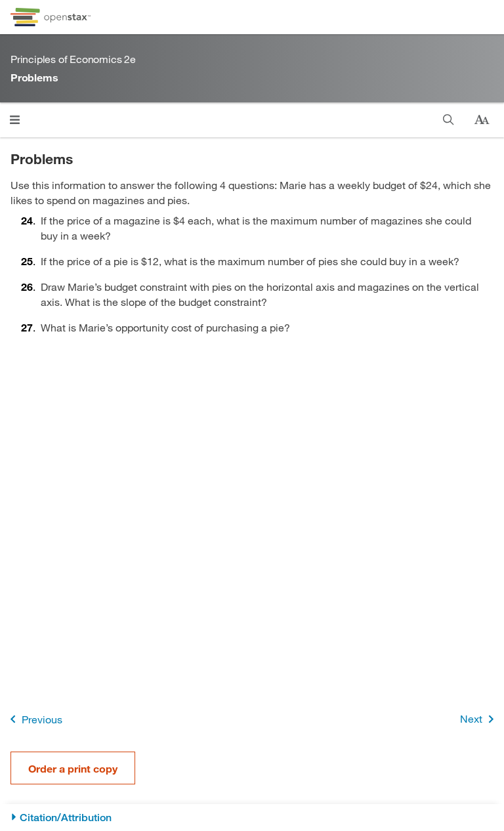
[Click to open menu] (15, 120)
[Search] (449, 120)
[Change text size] (482, 120)
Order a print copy (73, 768)
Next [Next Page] (479, 719)
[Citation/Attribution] (252, 818)
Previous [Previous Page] (34, 719)
